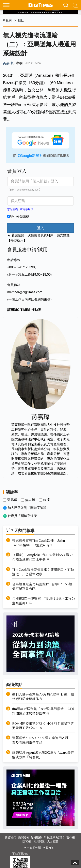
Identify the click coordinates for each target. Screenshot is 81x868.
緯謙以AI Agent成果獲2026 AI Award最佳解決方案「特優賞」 (43, 755)
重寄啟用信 (27, 209)
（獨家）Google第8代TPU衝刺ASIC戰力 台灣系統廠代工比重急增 (44, 557)
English (50, 848)
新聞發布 (24, 837)
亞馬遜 (12, 500)
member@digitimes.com (25, 292)
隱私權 (27, 841)
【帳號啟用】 (17, 240)
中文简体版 (34, 848)
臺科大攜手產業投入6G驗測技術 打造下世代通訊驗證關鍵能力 (43, 697)
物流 (47, 500)
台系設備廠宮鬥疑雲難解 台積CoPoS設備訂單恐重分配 (42, 586)
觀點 (21, 20)
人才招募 (53, 841)
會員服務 (36, 837)
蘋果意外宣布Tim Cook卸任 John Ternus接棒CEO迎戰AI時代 (39, 543)
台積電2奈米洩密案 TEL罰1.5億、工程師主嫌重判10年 (44, 601)
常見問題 (39, 841)
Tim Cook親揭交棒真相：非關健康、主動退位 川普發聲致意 (43, 572)
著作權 (71, 837)
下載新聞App (20, 854)
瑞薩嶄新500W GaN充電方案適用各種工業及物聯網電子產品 (42, 740)
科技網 (7, 20)
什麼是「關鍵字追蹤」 (24, 516)
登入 (40, 228)
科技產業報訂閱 (54, 837)
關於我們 (10, 837)
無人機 (30, 500)
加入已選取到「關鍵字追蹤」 (29, 508)
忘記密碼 (13, 209)
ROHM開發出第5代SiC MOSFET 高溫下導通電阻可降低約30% (43, 726)
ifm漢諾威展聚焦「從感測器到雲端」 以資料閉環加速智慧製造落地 (43, 711)
